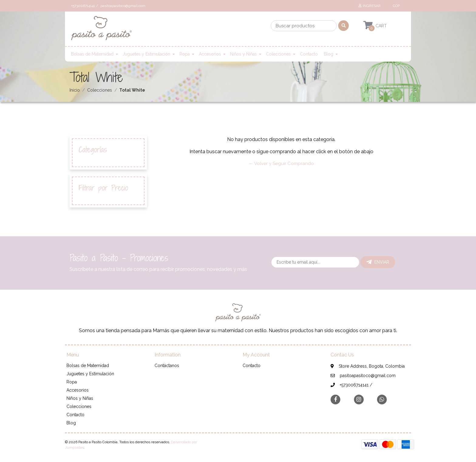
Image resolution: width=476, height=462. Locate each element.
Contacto (309, 54)
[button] (396, 6)
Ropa (185, 54)
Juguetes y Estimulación (146, 54)
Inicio (75, 90)
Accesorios (210, 54)
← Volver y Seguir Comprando (281, 164)
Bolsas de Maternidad (92, 54)
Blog (329, 54)
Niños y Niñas (243, 54)
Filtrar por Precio (103, 188)
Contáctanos (167, 366)
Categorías (93, 150)
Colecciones (278, 54)
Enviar (378, 262)
